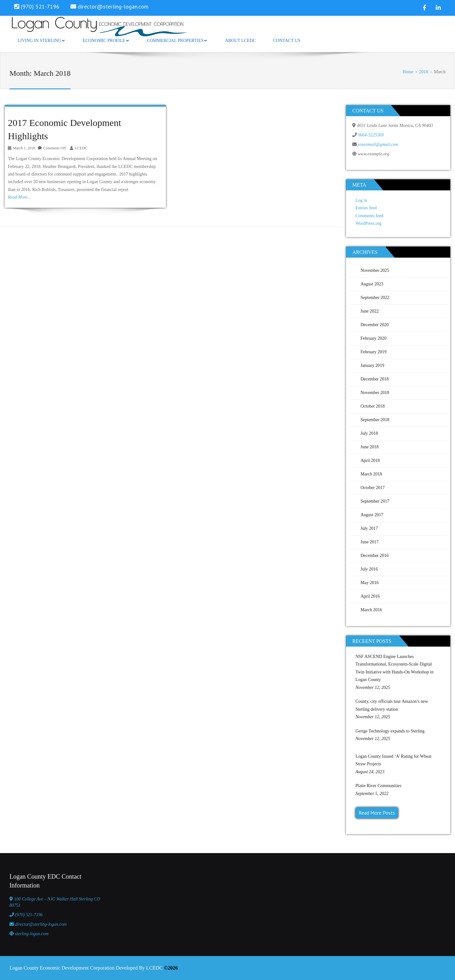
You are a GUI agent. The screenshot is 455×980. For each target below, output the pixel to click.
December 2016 (375, 556)
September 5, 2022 (372, 794)
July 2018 (369, 433)
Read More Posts (377, 813)
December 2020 (375, 325)
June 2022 (370, 311)
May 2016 (370, 583)
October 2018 (373, 406)
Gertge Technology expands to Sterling (390, 731)
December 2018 (375, 379)
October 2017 (373, 488)
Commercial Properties (177, 41)
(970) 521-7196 (29, 915)
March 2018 (371, 474)
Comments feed (369, 216)
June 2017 (370, 542)
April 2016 (370, 596)
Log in (361, 200)
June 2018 (370, 447)
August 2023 (372, 284)
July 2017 (369, 528)
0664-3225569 (371, 135)
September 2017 (375, 501)
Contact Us (287, 41)
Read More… (20, 197)
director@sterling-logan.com (113, 6)
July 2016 (369, 569)
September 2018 (375, 420)
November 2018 (375, 393)
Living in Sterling (41, 41)
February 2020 (373, 338)
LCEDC (81, 148)
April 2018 (370, 460)
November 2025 (375, 270)
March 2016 (371, 610)
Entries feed (366, 208)
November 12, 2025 (373, 687)
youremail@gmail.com (378, 144)
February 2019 (373, 352)
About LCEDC (240, 41)
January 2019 (372, 365)
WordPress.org (368, 223)
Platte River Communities (378, 786)
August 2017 (372, 515)
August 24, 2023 (370, 772)
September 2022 (375, 298)
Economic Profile (106, 41)
